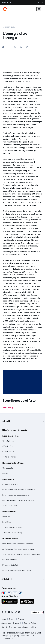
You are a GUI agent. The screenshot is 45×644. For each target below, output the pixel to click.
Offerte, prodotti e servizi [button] (14, 430)
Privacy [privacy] (21, 619)
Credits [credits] (12, 619)
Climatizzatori (8, 468)
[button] (3, 47)
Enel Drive (7, 522)
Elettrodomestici (10, 560)
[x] (6, 612)
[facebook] (2, 612)
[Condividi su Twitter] (15, 47)
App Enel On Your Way (12, 533)
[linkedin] (12, 612)
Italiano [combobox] (35, 612)
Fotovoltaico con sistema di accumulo (19, 490)
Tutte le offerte (9, 457)
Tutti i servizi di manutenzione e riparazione (21, 554)
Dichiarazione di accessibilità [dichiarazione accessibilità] (22, 627)
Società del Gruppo (10, 623)
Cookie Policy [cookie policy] (30, 623)
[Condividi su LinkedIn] (21, 47)
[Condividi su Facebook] (9, 47)
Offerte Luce (8, 441)
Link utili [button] (6, 421)
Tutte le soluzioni (10, 506)
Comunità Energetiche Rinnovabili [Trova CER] (17, 570)
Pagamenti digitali (10, 565)
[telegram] (19, 612)
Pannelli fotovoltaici (11, 484)
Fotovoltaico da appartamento (16, 495)
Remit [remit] (4, 627)
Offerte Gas (8, 446)
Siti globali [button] (7, 579)
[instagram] (16, 612)
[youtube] (9, 612)
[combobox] (37, 612)
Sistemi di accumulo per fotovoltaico (18, 500)
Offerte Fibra (8, 452)
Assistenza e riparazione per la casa (18, 549)
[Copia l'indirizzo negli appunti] (27, 47)
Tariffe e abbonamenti (12, 527)
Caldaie (6, 473)
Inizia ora (8, 408)
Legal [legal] (4, 619)
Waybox (6, 517)
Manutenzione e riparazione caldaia (18, 544)
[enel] (5, 9)
